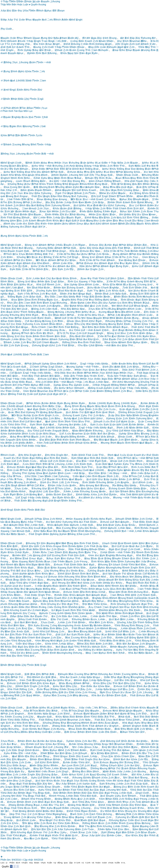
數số (45, 473)
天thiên (106, 211)
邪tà (131, 610)
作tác (11, 318)
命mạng (63, 199)
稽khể (72, 20)
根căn (47, 288)
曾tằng (138, 193)
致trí (20, 187)
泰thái (29, 653)
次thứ (28, 476)
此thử (114, 193)
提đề (27, 674)
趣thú (102, 291)
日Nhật (96, 385)
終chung (138, 592)
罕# (37, 412)
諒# (157, 339)
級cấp (9, 820)
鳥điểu (4, 768)
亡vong (149, 421)
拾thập (114, 300)
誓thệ (65, 184)
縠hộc (25, 166)
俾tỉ (2, 647)
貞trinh (138, 339)
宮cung (71, 689)
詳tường (41, 291)
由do (8, 309)
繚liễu (84, 768)
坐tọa (6, 187)
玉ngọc (9, 787)
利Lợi (101, 315)
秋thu (129, 364)
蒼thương (31, 543)
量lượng (28, 248)
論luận (31, 175)
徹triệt (41, 565)
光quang (83, 281)
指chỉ (26, 686)
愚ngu (104, 175)
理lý (11, 169)
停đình (127, 747)
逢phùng (16, 333)
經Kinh (15, 108)
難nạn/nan (135, 41)
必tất (3, 47)
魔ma (118, 312)
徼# (127, 586)
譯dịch (28, 227)
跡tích (22, 205)
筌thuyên (154, 762)
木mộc (77, 625)
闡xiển (42, 711)
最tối (62, 753)
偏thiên (127, 470)
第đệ (44, 154)
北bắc (152, 312)
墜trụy (46, 756)
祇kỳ (65, 297)
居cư (108, 190)
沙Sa (25, 11)
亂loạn (135, 644)
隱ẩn (18, 135)
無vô (44, 20)
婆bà (56, 382)
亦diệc (42, 169)
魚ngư (105, 744)
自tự (119, 41)
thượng (42, 4)
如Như (91, 163)
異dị (58, 458)
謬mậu (143, 376)
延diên (151, 205)
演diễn (92, 482)
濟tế (66, 747)
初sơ (69, 373)
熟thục (100, 601)
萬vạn (118, 178)
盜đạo (155, 796)
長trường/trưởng (150, 491)
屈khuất (25, 218)
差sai (96, 169)
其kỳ (99, 38)
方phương (46, 193)
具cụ (91, 607)
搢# (84, 38)
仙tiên (135, 543)
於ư (6, 169)
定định (121, 278)
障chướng (62, 303)
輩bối (41, 802)
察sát (29, 549)
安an (133, 169)
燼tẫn (15, 376)
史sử (24, 571)
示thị (92, 175)
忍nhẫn (141, 689)
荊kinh (94, 823)
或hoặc (146, 318)
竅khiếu (99, 345)
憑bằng (138, 577)
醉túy (76, 695)
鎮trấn (134, 440)
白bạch (106, 543)
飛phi (102, 692)
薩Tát (69, 169)
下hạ (97, 175)
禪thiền (34, 607)
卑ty (148, 166)
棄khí (123, 619)
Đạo (21, 111)
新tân (32, 647)
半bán (9, 391)
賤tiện (57, 178)
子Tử (7, 44)
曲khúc (75, 309)
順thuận (24, 169)
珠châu (132, 297)
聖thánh (7, 144)
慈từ (9, 11)
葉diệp (59, 811)
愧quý (70, 53)
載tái (107, 753)
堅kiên (65, 501)
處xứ (93, 306)
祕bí (41, 50)
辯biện (110, 41)
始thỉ (56, 181)
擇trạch (82, 628)
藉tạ (28, 205)
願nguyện (74, 184)
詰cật (124, 187)
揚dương (128, 172)
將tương (5, 221)
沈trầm (81, 613)
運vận (83, 163)
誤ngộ (28, 781)
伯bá (77, 768)
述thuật (58, 50)
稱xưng (37, 47)
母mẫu (105, 254)
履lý (30, 501)
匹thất (37, 178)
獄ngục (96, 677)
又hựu (22, 254)
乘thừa (126, 178)
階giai (34, 565)
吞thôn (92, 589)
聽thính (44, 370)
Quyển (34, 4)
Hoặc (20, 4)
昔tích (126, 41)
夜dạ (135, 364)
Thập (3, 4)
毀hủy (136, 580)
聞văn (155, 175)
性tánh (76, 586)
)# (44, 227)
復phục (48, 11)
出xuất (128, 221)
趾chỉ (75, 835)
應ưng (44, 38)
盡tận (53, 440)
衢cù (83, 771)
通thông (7, 62)
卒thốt (84, 647)
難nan (70, 178)
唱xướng (101, 775)
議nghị (108, 44)
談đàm (4, 415)
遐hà (31, 214)
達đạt (124, 345)
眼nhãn (24, 214)
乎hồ (27, 47)
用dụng (67, 196)
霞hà (82, 592)
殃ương (61, 729)
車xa (80, 342)
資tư (31, 546)
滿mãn (107, 297)
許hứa (74, 342)
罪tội (27, 525)
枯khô (39, 811)
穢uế (13, 81)
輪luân (48, 592)
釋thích (40, 11)
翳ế (27, 787)
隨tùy (6, 126)
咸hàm (69, 187)
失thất (121, 653)
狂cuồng (56, 555)
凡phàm (112, 303)
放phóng (54, 534)
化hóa (28, 71)
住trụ (153, 485)
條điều (46, 811)
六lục (26, 388)
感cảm (32, 62)
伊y (2, 631)
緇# (122, 38)
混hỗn (23, 580)
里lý (55, 531)
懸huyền (137, 199)
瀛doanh (33, 592)
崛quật (111, 312)
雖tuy (91, 47)
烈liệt (72, 692)
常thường (14, 315)
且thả (106, 251)
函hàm (152, 330)
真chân (60, 202)
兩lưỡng (9, 711)
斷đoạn (92, 729)
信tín (43, 543)
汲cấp (9, 747)
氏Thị (66, 333)
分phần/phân (14, 434)
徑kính (111, 552)
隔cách (12, 166)
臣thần (131, 832)
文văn (22, 20)
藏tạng (89, 221)
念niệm (73, 641)
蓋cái (139, 187)
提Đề (29, 291)
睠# (101, 205)
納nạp (99, 589)
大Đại (9, 190)
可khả (141, 47)
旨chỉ (8, 723)
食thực (104, 370)
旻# (38, 543)
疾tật (63, 336)
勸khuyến (112, 47)
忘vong (81, 50)
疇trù (150, 811)
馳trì (138, 561)
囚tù (87, 528)
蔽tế (126, 47)
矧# (5, 214)
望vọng (113, 38)
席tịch (50, 333)
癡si (50, 732)
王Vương (142, 285)
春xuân (122, 364)
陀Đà (115, 799)
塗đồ (33, 303)
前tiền (10, 257)
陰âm (135, 829)
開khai (103, 193)
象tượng (145, 50)
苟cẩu (110, 376)
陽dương (144, 829)
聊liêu (46, 750)
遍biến (33, 765)
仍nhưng (36, 345)
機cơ (82, 187)
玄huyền (154, 470)
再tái (153, 50)
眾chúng (18, 202)
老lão (53, 619)
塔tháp (4, 592)
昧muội (33, 208)
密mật (47, 50)
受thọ (77, 324)
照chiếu (94, 519)
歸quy (52, 434)
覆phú (24, 522)
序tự (3, 29)
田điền (66, 808)
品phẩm (78, 385)
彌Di (73, 199)
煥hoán (56, 592)
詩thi (97, 47)
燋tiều (116, 808)
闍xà (101, 440)
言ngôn (125, 44)
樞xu (26, 838)
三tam (94, 50)
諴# (12, 211)
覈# (73, 498)
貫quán (101, 817)
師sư (39, 202)
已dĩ (69, 257)
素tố (127, 38)
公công (74, 41)
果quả (124, 327)
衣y (22, 771)
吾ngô (21, 750)
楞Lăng (112, 309)
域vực (36, 370)
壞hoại (32, 726)
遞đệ (36, 187)
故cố (76, 205)
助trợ (112, 172)
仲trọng (62, 583)
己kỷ (48, 278)
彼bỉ (35, 218)
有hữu (64, 53)
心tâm (88, 303)
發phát (140, 202)
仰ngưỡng (150, 650)
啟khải (58, 190)
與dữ (56, 169)
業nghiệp (16, 117)
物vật (104, 184)
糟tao (9, 775)
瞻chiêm (17, 555)
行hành (123, 208)
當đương (75, 44)
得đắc (21, 99)
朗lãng (73, 437)
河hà (77, 577)
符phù (120, 470)
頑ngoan (46, 638)
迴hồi (134, 473)
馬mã (49, 823)
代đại (134, 431)
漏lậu (107, 561)
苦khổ (15, 248)
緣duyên (90, 187)
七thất (45, 117)
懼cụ (125, 689)
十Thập (4, 1)
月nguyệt (148, 412)
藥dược (151, 635)
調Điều (114, 708)
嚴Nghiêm (122, 309)
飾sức (125, 577)
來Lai (98, 163)
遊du (134, 184)
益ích (96, 339)
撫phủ (59, 580)
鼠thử (142, 543)
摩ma (51, 163)
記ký (27, 99)
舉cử (23, 589)
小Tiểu (27, 294)
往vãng (93, 781)
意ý (20, 266)
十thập (30, 41)
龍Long (132, 285)
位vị (76, 281)
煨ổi (9, 376)
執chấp (27, 415)
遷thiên (12, 431)
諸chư (27, 184)
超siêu (31, 190)
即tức (10, 303)
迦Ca (15, 254)
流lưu (78, 321)
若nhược (72, 172)
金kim (92, 181)
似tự (42, 744)
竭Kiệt (119, 285)
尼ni (50, 315)
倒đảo (36, 549)
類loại (129, 50)
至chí (136, 208)
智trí (81, 175)
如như (35, 166)
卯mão (74, 571)
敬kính (143, 205)
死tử (147, 583)
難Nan (109, 799)
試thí (118, 44)
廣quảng (15, 522)
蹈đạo (13, 616)
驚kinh (97, 577)
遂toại (115, 50)
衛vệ (38, 638)
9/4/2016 (16, 860)
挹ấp (132, 38)
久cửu (37, 324)
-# (2, 62)
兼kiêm (120, 318)
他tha (37, 193)
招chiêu (38, 714)
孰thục (123, 211)
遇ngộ (121, 330)
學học (29, 20)
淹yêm (129, 263)
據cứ (62, 221)
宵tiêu (114, 561)
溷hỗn (21, 756)
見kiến (20, 90)
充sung (94, 491)
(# (78, 221)
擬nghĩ (56, 44)
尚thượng (110, 321)
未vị (146, 172)
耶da (143, 565)
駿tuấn (102, 41)
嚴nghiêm (126, 315)
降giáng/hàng (59, 814)
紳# (88, 38)
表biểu (113, 771)
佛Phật (11, 135)
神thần (58, 163)
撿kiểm (58, 224)
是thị (93, 172)
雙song (144, 778)
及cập (111, 415)
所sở (126, 306)
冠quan (36, 38)
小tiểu (152, 181)
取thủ (122, 50)
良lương (45, 625)
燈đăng (143, 251)
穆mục (97, 638)
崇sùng (76, 181)
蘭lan (7, 631)
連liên (58, 817)
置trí (156, 820)
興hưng (26, 144)
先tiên (4, 263)
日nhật (16, 391)
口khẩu (40, 787)
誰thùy (22, 619)
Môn (9, 4)
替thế (33, 144)
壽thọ (57, 418)
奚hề (9, 546)
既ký (73, 254)
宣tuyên (56, 787)
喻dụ (119, 218)
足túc (99, 214)
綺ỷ (77, 38)
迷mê (6, 90)
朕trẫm (95, 574)
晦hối (115, 711)
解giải (70, 193)
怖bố (103, 577)
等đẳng (89, 169)
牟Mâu (56, 214)
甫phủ (106, 214)
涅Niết (128, 519)
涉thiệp (106, 583)
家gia (114, 190)
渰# (157, 808)
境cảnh (57, 494)
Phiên (4, 860)
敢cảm (73, 50)
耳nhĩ (100, 376)
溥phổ (32, 561)
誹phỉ (104, 832)
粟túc (19, 221)
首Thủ (104, 309)
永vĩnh (60, 613)
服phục (123, 199)
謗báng (149, 677)
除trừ (150, 418)
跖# (2, 799)
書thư (37, 571)
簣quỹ (94, 765)
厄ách (92, 814)
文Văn (155, 199)
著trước (21, 41)
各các (11, 412)
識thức (115, 571)
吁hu (80, 345)
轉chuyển (103, 50)
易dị (144, 245)
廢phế (87, 714)
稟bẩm (81, 787)
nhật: (31, 860)
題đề (67, 732)
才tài (27, 44)
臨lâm (80, 546)
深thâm (17, 747)
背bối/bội (73, 607)
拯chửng (47, 692)
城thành (122, 342)
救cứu (25, 117)
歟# (39, 455)
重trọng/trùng (126, 601)
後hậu (73, 260)
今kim (41, 44)
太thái (79, 534)
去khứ (16, 312)
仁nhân (85, 44)
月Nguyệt (105, 385)
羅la (19, 166)
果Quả (146, 303)
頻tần (50, 382)
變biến (137, 324)
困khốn (112, 802)
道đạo (136, 190)
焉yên (94, 53)
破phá (124, 421)
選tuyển (67, 245)
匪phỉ (93, 750)
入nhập (68, 202)
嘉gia (94, 38)
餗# (110, 747)
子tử (16, 20)
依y (25, 394)
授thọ (103, 683)
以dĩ (138, 44)
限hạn (140, 431)
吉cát (83, 221)
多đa (124, 406)
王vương (17, 144)
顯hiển (7, 99)
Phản (5, 111)
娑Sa (112, 285)
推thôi (135, 494)
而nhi (3, 41)
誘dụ (72, 336)
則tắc (82, 266)
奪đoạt (78, 178)
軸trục (20, 53)
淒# (2, 811)
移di (153, 166)
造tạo (55, 199)
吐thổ (80, 775)
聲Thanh (121, 196)
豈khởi (67, 44)
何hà (41, 166)
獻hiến (117, 297)
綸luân (31, 574)
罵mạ (17, 732)
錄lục (87, 224)
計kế (86, 300)
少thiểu (59, 245)
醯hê (58, 543)
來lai (26, 193)
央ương (102, 312)
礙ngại (82, 294)
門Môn (12, 1)
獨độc (138, 166)
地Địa (120, 163)
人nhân (36, 278)
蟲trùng (37, 555)
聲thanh (28, 38)
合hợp (152, 373)
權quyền (37, 20)
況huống (12, 184)
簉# (41, 768)
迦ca (70, 631)
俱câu (8, 382)
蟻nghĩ (49, 820)
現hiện (4, 826)
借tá (148, 616)
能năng (79, 166)
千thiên (17, 199)
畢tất (78, 297)
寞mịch (76, 574)
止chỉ (44, 382)
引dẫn (86, 391)
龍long (28, 245)
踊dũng (92, 388)
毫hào (15, 561)
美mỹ (24, 628)
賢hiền (74, 531)
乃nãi (127, 251)
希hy (131, 303)
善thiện (57, 288)
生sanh (88, 41)
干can (44, 41)
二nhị (50, 20)
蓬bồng (35, 309)
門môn (65, 47)
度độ (92, 297)
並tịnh (38, 339)
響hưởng (60, 187)
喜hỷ (134, 214)
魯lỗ (18, 571)
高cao (150, 211)
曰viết (9, 29)
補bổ (87, 306)
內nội (72, 166)
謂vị (128, 224)
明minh (66, 205)
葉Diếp (100, 753)
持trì (8, 193)
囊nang (9, 196)
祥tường (54, 571)
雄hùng (20, 44)
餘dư (87, 376)
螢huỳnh (96, 778)
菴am (81, 202)
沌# (29, 580)
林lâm (46, 534)
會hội (103, 473)
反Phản (7, 108)
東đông (4, 227)
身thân (41, 281)
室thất (152, 193)
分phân (114, 479)
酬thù (144, 41)
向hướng (154, 607)
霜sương (37, 501)
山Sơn (67, 488)
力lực (15, 62)
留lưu (136, 263)
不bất (34, 196)
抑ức (19, 126)
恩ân (14, 11)
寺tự (20, 11)
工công (53, 625)
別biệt (28, 81)
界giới (78, 218)
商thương (142, 768)
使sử (117, 549)
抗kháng (100, 44)
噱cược (91, 580)
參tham (63, 38)
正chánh (37, 610)
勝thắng (72, 534)
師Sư (95, 315)
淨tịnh (6, 81)
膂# (116, 580)
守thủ (77, 647)
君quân (112, 339)
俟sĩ (98, 437)
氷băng (72, 501)
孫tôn (81, 41)
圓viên (89, 431)
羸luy (31, 823)
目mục (80, 224)
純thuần (96, 647)
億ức (133, 558)
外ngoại (24, 196)
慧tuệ (16, 214)
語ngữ (62, 251)
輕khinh (113, 598)
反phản (42, 394)
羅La (125, 285)
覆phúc (101, 568)
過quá (9, 312)
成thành (145, 44)
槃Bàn (135, 519)
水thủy (99, 498)
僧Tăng (39, 418)
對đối (153, 583)
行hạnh (105, 288)
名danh (20, 47)
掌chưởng (74, 163)
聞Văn (130, 196)
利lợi (60, 196)
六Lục (44, 108)
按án (67, 285)
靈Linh (51, 488)
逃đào (147, 781)
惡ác (30, 628)
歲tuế (20, 288)
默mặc (138, 574)
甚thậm (138, 245)
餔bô (3, 775)
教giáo (13, 126)
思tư (40, 196)
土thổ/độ (20, 81)
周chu (35, 327)
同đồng (108, 181)
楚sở (90, 638)
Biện (14, 4)
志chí (132, 44)
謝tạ (48, 202)
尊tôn (116, 166)
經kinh (44, 175)
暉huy (62, 571)
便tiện (72, 339)
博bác (4, 650)
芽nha (141, 808)
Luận (26, 4)
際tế (56, 327)
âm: (9, 860)
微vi (124, 589)
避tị (44, 333)
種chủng (59, 312)
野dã (59, 440)
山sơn (19, 181)
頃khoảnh (12, 41)
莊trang (144, 415)
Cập (25, 860)
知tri (76, 53)
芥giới (58, 193)
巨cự (68, 211)
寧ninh (122, 823)
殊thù (27, 90)
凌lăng (146, 577)
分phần (86, 784)
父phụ (84, 415)
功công (58, 607)
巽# (34, 342)
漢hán (84, 577)
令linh (105, 38)
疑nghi (79, 20)
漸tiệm (17, 595)
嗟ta (36, 44)
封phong (31, 412)
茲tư (63, 218)
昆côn (40, 689)
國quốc (122, 193)
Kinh (11, 111)
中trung (75, 482)
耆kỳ (96, 440)
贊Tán (23, 108)
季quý (129, 583)
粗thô (108, 586)
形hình (14, 71)
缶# (14, 47)
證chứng (46, 775)
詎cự (109, 431)
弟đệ (45, 254)
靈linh (127, 440)
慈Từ (60, 333)
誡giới (120, 47)
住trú (96, 488)
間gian (82, 245)
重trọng (122, 598)
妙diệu (128, 214)
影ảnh (51, 187)
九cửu (39, 135)
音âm (82, 53)
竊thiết (29, 163)
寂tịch (68, 574)
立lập (58, 406)
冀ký (37, 826)
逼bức (101, 802)
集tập (101, 202)
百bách (112, 196)
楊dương (27, 126)
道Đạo (30, 108)
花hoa (152, 190)
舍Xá (153, 41)
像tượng (71, 367)
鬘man (152, 214)
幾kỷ (147, 47)
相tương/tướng (132, 382)
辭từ (146, 196)
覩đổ (87, 412)
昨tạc (127, 607)
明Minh (123, 385)
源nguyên (151, 644)
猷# (154, 38)
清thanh (29, 747)
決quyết (91, 333)
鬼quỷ (29, 695)
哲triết (81, 531)
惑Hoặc (28, 1)
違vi (53, 616)
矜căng (42, 607)
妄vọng (24, 345)
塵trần (27, 418)
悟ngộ (13, 90)
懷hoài (137, 306)
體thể (112, 318)
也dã (9, 47)
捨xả (31, 117)
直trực (4, 394)
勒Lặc (79, 199)
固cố (70, 494)
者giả (88, 53)
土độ (118, 315)
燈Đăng (115, 385)
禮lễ (54, 11)
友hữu (117, 756)
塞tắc (119, 644)
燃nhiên (134, 251)
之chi (95, 41)
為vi (77, 251)
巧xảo (139, 635)
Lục (31, 111)
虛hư (26, 583)
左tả (9, 823)
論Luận (36, 1)
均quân (139, 181)
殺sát (111, 525)
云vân (103, 47)
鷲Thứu (59, 488)
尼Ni (62, 214)
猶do (114, 345)
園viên (71, 38)
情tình (14, 178)
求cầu (108, 178)
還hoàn (63, 768)
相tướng (81, 214)
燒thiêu (15, 491)
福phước (74, 525)
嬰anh (46, 303)
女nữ (35, 245)
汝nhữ (36, 631)
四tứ (40, 90)
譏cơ (117, 778)
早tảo (80, 300)
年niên (93, 376)
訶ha (11, 732)
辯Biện (20, 1)
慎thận (68, 838)
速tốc (57, 336)
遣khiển (31, 811)
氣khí (43, 181)
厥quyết (57, 808)
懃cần (8, 248)
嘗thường (147, 175)
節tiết (92, 799)
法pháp (28, 50)
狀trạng (131, 406)
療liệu (46, 628)
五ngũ (40, 99)
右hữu (4, 208)
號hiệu (103, 166)
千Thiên (38, 522)
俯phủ (21, 71)
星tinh (33, 683)
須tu (39, 172)
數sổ (40, 494)
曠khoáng (9, 695)
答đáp (4, 20)
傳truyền (41, 221)
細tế (74, 211)
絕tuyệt (20, 406)
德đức (24, 190)
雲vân (124, 592)
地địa (56, 38)
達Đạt (122, 708)
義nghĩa (66, 300)
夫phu (44, 178)
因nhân (111, 202)
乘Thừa (35, 294)
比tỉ (124, 218)
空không (123, 412)
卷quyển (45, 1)
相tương (43, 187)
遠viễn (26, 187)
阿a (114, 485)
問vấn (152, 196)
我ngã (51, 41)
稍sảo (55, 586)
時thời (91, 184)
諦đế (64, 41)
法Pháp (152, 187)
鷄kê (64, 543)
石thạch (99, 181)
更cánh (94, 723)
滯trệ (17, 412)
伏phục (155, 543)
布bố (53, 811)
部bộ (136, 762)
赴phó (76, 187)
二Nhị (95, 708)
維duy (44, 163)
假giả (111, 549)
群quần (38, 190)
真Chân (10, 589)
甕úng (70, 543)
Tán (16, 111)
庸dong (117, 787)
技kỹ (137, 765)
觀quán (136, 50)
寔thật (35, 169)
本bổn (44, 224)
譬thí (30, 625)
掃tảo (89, 771)
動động (40, 205)
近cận (122, 409)
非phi (131, 166)
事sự (121, 221)
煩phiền (31, 53)
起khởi (148, 494)
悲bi (135, 622)
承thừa (131, 412)
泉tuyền (38, 747)
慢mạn (42, 814)
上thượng (55, 1)
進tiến (142, 333)
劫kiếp (72, 297)
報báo (132, 428)
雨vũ (146, 592)
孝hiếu (83, 211)
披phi (102, 555)
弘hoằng (128, 190)
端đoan (126, 750)
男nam (52, 771)
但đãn (105, 163)
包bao (89, 318)
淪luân (89, 613)
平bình (50, 184)
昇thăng (42, 300)
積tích (120, 306)
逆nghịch (5, 178)
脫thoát (78, 193)
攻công (107, 750)
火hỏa (94, 494)
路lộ (135, 583)
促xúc (92, 370)
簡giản (4, 628)
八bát (43, 126)
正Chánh (34, 367)
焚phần (113, 494)
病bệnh (107, 625)
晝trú (148, 543)
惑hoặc (81, 47)
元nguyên (11, 440)
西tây (133, 224)
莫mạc (49, 44)
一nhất (47, 62)
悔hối (53, 641)
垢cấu (29, 336)
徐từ (50, 38)
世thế (28, 315)
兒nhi (80, 814)
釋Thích (8, 254)
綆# (154, 744)
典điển (65, 20)
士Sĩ (14, 190)
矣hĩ (142, 208)
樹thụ (55, 692)
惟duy (35, 50)
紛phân (23, 574)
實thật (14, 99)
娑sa (42, 440)
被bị (16, 565)
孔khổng (92, 571)
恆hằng (61, 744)
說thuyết (37, 364)
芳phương (146, 38)
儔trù (127, 829)
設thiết (57, 708)
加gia (116, 373)
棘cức (101, 823)
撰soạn (61, 11)
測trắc (11, 281)
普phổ (40, 318)
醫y (91, 625)
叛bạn (144, 832)
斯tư (92, 251)
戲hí (140, 184)
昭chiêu (151, 574)
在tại (139, 254)
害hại (74, 528)
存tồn (17, 425)
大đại (3, 11)
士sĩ (137, 205)
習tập (40, 765)
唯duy (95, 218)
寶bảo (124, 297)
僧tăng (120, 485)
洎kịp (12, 814)
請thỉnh (55, 175)
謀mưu (88, 747)
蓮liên (146, 190)
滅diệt (117, 367)
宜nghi (41, 595)
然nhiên (151, 208)
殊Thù (4, 202)
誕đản (81, 607)
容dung (88, 166)
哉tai (97, 187)
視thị (48, 565)
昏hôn (121, 561)
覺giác (19, 297)
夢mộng (151, 561)
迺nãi (96, 205)
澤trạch (27, 181)
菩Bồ (62, 169)
